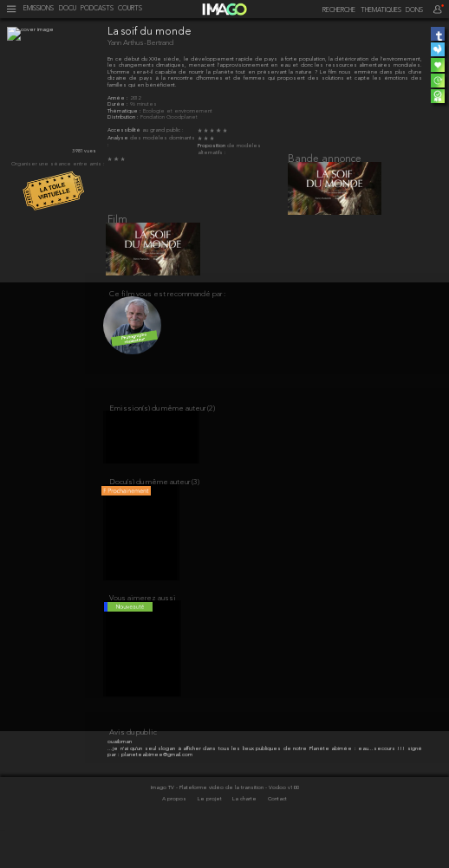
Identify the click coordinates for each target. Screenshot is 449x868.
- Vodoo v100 (282, 826)
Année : (119, 98)
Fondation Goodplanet (169, 117)
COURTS (130, 9)
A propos (175, 838)
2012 (135, 98)
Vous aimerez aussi (143, 630)
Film (117, 227)
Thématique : (125, 111)
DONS (414, 11)
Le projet (211, 838)
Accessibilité (125, 130)
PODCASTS (97, 9)
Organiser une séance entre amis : (58, 164)
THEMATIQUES (381, 11)
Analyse (119, 138)
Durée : (119, 104)
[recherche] (334, 10)
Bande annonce (325, 159)
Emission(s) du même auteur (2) (162, 427)
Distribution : (124, 117)
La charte (245, 838)
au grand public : (163, 130)
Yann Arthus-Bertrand (140, 43)
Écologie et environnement (178, 111)
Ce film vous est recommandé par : (167, 307)
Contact (277, 838)
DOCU (68, 9)
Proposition (212, 146)
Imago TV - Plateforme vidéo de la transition (208, 826)
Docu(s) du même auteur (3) (154, 507)
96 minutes (143, 104)
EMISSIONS (39, 9)
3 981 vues (84, 151)
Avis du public (133, 771)
